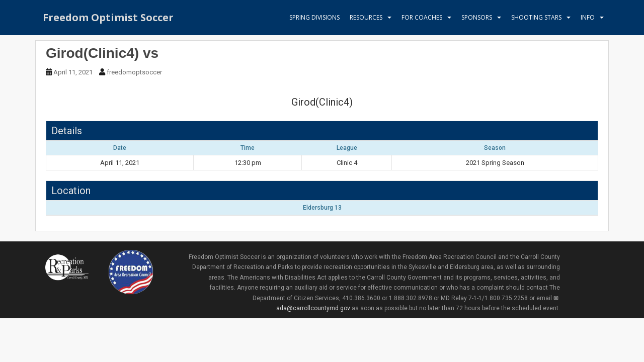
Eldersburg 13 (322, 208)
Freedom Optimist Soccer (108, 17)
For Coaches (422, 17)
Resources (366, 17)
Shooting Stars (536, 17)
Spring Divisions (314, 17)
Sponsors (477, 17)
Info (588, 17)
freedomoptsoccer (134, 72)
